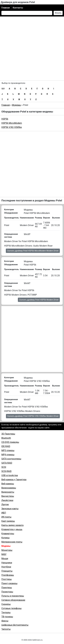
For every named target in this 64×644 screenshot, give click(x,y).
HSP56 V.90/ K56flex (12, 127)
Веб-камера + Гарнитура (14, 480)
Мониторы (7, 550)
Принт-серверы (9, 583)
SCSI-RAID (6, 471)
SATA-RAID (7, 463)
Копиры (5, 538)
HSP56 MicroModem (12, 123)
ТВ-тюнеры (7, 617)
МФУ (4, 554)
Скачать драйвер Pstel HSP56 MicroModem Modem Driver (33, 251)
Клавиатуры (8, 534)
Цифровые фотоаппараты (15, 625)
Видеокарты (8, 492)
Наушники (7, 563)
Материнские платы (12, 542)
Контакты (18, 8)
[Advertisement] (32, 48)
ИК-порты (6, 517)
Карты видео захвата (12, 525)
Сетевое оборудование (13, 600)
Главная (6, 8)
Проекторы (7, 592)
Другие (5, 504)
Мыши (5, 558)
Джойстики (7, 500)
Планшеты (7, 571)
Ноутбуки (6, 567)
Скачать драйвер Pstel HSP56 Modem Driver (39, 300)
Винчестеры (8, 496)
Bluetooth (6, 438)
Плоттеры (7, 579)
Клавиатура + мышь (12, 529)
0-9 (3, 88)
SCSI (4, 467)
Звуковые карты (10, 509)
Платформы (8, 575)
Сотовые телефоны (11, 608)
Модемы (16, 105)
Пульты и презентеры (13, 596)
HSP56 (5, 119)
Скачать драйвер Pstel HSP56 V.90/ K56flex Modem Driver (33, 416)
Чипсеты (6, 629)
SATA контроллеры (11, 459)
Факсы (5, 621)
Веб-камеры (8, 484)
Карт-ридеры (8, 521)
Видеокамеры (9, 488)
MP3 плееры (8, 450)
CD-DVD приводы (10, 442)
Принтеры (7, 588)
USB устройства (10, 475)
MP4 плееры (8, 455)
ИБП (4, 513)
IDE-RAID (6, 446)
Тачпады (6, 612)
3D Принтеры (8, 434)
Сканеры (6, 604)
